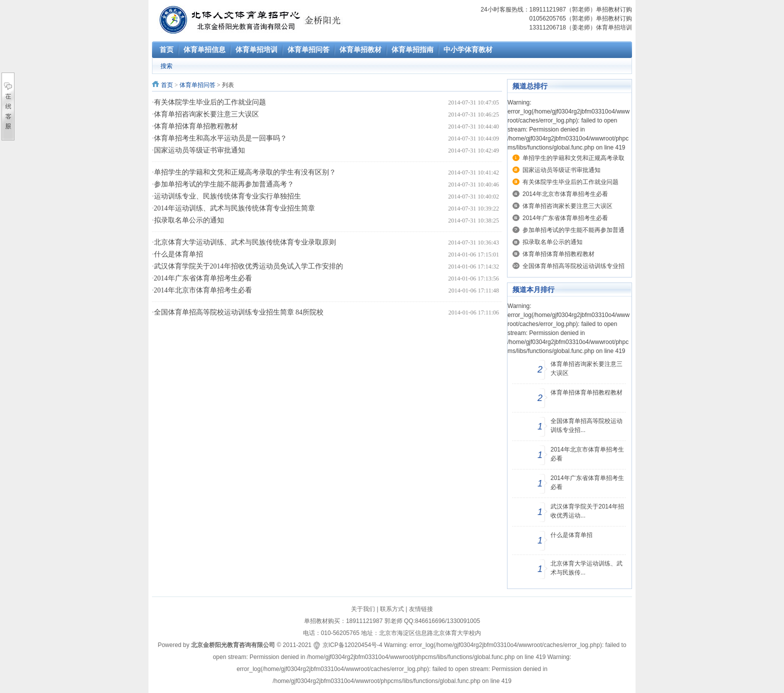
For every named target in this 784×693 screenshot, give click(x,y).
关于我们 (363, 609)
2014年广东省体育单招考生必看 (203, 278)
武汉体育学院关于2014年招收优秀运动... (587, 511)
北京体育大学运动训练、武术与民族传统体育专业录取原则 (245, 242)
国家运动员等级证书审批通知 (199, 150)
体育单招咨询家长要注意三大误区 (206, 114)
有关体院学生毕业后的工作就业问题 (210, 102)
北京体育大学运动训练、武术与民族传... (586, 568)
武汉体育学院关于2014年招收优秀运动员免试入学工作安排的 (248, 266)
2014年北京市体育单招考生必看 (203, 290)
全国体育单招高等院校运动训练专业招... (586, 425)
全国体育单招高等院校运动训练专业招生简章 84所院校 (239, 312)
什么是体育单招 (178, 254)
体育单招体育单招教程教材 (196, 126)
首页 (167, 85)
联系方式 (392, 609)
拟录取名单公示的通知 (189, 220)
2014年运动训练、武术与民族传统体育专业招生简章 (234, 208)
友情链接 (421, 609)
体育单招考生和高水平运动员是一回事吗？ (220, 138)
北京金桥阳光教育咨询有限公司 (233, 645)
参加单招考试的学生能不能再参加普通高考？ (224, 184)
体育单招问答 (197, 85)
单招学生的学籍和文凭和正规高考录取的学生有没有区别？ (245, 172)
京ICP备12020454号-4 (352, 645)
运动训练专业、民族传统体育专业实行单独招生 (227, 196)
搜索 (166, 66)
